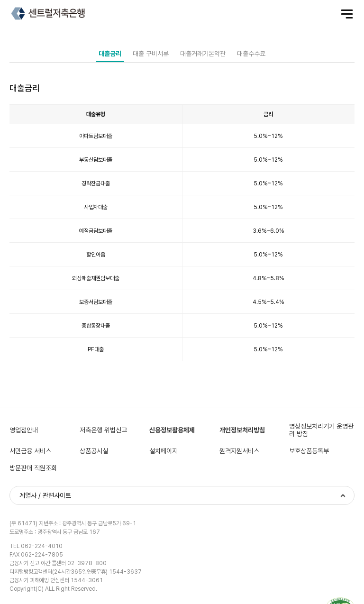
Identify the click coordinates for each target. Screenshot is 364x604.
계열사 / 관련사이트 (45, 495)
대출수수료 (251, 54)
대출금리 (110, 54)
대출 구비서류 (151, 54)
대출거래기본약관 (203, 54)
